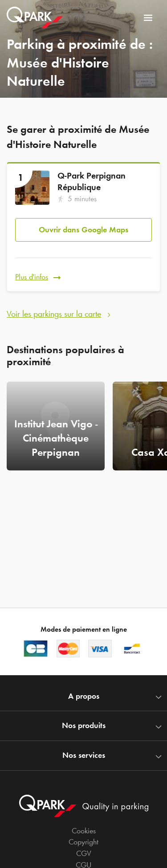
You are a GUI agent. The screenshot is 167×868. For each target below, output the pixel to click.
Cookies (84, 831)
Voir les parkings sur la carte (54, 314)
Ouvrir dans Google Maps (83, 230)
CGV (84, 853)
